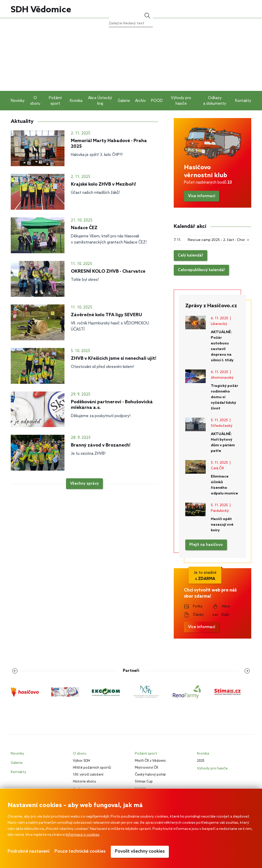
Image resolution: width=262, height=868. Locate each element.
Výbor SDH (81, 761)
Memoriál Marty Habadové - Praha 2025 (109, 144)
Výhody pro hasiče (181, 101)
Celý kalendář (190, 256)
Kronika (76, 101)
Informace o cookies (83, 835)
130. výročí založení (88, 775)
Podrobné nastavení (29, 851)
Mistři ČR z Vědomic (150, 761)
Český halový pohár (150, 775)
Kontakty (243, 101)
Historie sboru (84, 782)
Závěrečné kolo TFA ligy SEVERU (106, 315)
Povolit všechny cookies (140, 851)
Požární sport (55, 101)
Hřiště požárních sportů (92, 768)
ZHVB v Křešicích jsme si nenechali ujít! (114, 358)
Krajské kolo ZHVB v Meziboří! (103, 184)
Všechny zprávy (84, 484)
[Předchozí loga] (17, 671)
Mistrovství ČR (146, 768)
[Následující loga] (245, 671)
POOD (157, 101)
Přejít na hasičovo (206, 545)
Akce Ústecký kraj (100, 101)
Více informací (202, 196)
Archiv (140, 101)
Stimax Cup (144, 782)
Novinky (18, 101)
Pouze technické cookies (80, 851)
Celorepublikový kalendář (201, 270)
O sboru (35, 101)
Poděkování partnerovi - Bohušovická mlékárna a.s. (112, 405)
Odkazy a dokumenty (215, 101)
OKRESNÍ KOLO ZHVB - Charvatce (108, 271)
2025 (201, 761)
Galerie (124, 101)
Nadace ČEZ (84, 228)
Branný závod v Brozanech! (101, 445)
